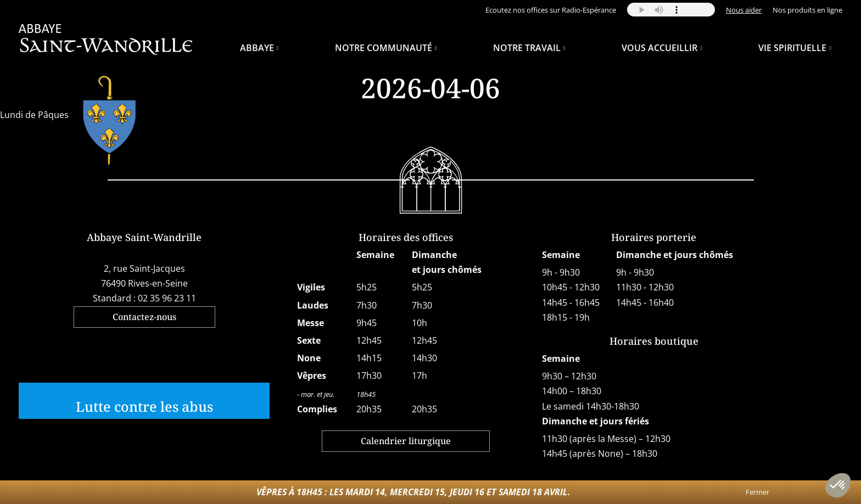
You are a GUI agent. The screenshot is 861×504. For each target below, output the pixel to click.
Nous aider (744, 10)
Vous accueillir (659, 48)
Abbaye (257, 48)
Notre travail (527, 48)
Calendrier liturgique (406, 441)
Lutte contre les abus (144, 406)
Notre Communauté (384, 48)
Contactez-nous (144, 317)
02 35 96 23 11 (167, 298)
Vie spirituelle (792, 48)
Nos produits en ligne (807, 10)
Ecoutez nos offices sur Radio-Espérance (551, 10)
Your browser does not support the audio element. (671, 10)
